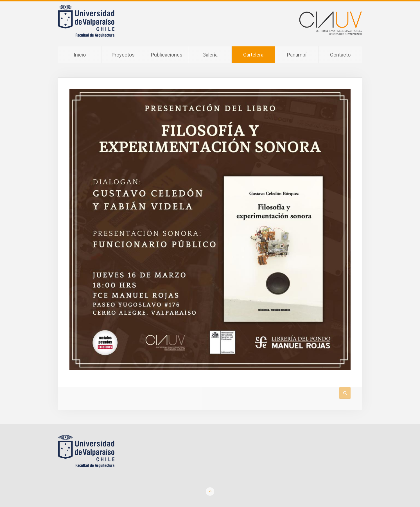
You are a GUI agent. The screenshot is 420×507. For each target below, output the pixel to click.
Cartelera (253, 55)
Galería (210, 55)
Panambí (297, 55)
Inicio (80, 55)
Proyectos (123, 55)
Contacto (340, 55)
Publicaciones (167, 55)
